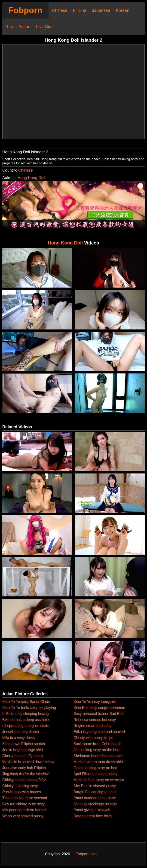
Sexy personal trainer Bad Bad (99, 714)
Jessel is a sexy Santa (21, 732)
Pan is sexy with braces (22, 792)
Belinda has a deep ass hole (26, 720)
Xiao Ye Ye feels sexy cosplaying (29, 708)
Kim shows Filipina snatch (24, 744)
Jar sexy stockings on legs (95, 804)
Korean (122, 10)
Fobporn (25, 10)
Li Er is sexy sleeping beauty (26, 714)
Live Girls (45, 27)
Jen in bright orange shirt (23, 750)
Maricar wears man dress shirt (98, 762)
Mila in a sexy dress (19, 738)
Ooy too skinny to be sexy (23, 804)
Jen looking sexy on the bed (96, 750)
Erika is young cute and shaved (99, 732)
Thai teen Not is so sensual (25, 798)
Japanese (101, 10)
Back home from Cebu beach (97, 744)
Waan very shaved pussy (23, 816)
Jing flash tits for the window (25, 774)
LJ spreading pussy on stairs (26, 726)
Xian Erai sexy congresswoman (99, 708)
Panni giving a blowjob (92, 810)
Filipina (80, 10)
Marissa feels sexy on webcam (99, 780)
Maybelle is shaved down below (28, 762)
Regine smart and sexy (92, 726)
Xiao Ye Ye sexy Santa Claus (26, 702)
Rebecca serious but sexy (95, 720)
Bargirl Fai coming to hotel (95, 792)
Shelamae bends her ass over (98, 756)
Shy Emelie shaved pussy (95, 786)
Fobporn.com (86, 854)
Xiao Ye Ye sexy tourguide (95, 702)
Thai (9, 27)
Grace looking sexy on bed (95, 768)
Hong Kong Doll (31, 178)
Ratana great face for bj (93, 816)
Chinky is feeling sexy (20, 786)
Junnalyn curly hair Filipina (24, 768)
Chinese (60, 10)
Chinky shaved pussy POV (24, 780)
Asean (24, 27)
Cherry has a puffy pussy (23, 756)
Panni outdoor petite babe (95, 798)
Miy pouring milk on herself (24, 810)
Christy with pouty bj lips (93, 738)
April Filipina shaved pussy (95, 774)
